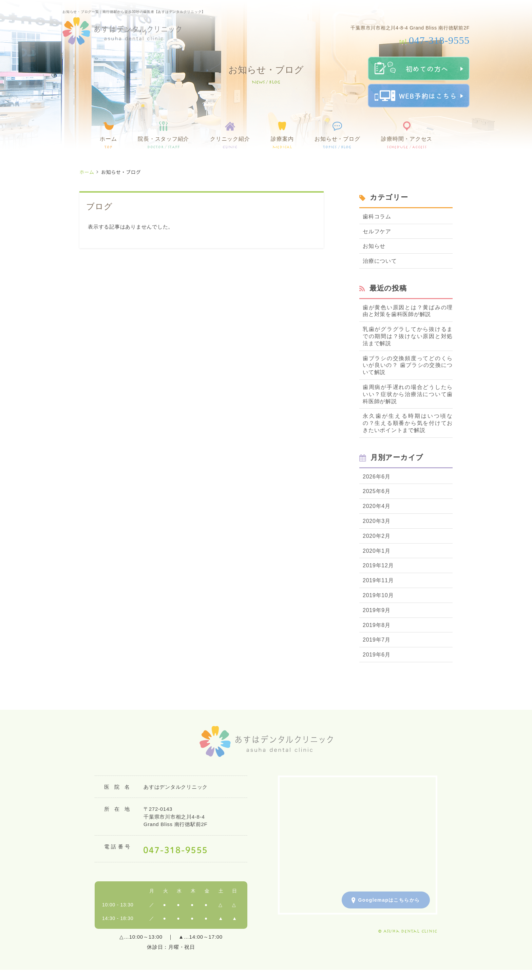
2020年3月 (377, 521)
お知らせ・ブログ (337, 143)
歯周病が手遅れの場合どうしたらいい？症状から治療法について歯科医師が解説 (408, 394)
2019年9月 (377, 610)
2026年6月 (377, 477)
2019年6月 (377, 655)
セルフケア (377, 231)
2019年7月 (377, 640)
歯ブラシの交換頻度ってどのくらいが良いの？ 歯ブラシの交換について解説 (408, 365)
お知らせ (374, 246)
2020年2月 (377, 536)
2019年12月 (378, 565)
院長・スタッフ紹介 (163, 143)
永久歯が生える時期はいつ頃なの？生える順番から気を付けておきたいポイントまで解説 (408, 423)
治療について (380, 261)
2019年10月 (378, 595)
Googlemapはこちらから (386, 900)
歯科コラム (377, 217)
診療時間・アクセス (407, 143)
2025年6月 (377, 491)
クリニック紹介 (230, 143)
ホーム (108, 143)
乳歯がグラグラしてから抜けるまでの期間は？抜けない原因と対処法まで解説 (408, 336)
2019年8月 (377, 625)
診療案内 (282, 143)
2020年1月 (377, 551)
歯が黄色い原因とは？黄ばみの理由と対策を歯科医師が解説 (408, 311)
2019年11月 (378, 580)
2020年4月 (377, 506)
